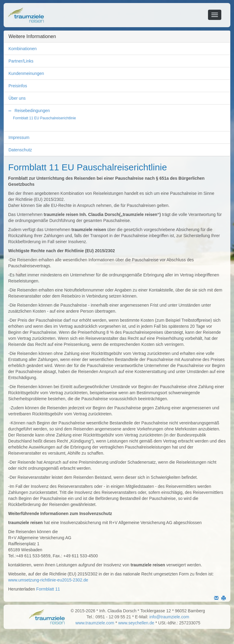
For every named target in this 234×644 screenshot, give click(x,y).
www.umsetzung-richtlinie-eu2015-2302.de (48, 580)
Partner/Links (21, 61)
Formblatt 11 (48, 589)
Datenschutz (20, 150)
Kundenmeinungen (26, 73)
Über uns (17, 98)
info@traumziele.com (169, 617)
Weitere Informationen (32, 36)
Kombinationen (23, 49)
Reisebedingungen (32, 111)
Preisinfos (18, 86)
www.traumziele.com (95, 623)
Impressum (19, 137)
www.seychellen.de (136, 623)
